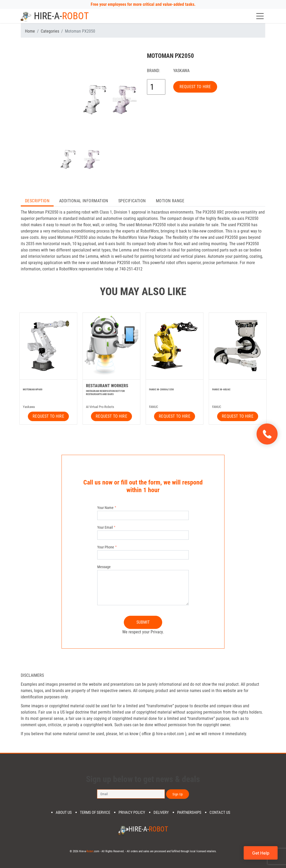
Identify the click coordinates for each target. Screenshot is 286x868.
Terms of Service (95, 813)
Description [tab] (37, 201)
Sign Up (178, 794)
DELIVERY (161, 813)
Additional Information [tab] (84, 201)
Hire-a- (55, 16)
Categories (50, 31)
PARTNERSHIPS (189, 813)
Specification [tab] (132, 201)
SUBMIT (143, 622)
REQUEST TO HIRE (195, 87)
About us (64, 813)
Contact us (220, 813)
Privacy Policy (132, 813)
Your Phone (106, 547)
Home (30, 31)
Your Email (105, 527)
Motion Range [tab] (170, 201)
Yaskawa (181, 71)
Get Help (261, 853)
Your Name (105, 508)
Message (104, 567)
